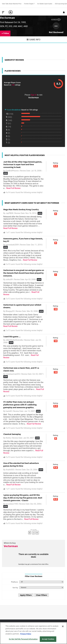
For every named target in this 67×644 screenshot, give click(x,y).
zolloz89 (9, 279)
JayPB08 (9, 213)
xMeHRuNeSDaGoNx (14, 340)
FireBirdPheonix (12, 171)
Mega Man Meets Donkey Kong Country (21, 209)
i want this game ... (12, 336)
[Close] (63, 626)
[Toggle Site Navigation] (3, 12)
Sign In (34, 95)
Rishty (8, 438)
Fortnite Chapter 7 (29, 4)
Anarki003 (10, 470)
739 (13, 85)
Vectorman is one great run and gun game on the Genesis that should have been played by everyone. (24, 273)
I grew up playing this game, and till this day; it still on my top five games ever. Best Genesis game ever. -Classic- (23, 498)
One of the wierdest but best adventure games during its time (21, 464)
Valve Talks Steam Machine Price (12, 4)
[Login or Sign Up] (64, 12)
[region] (33, 633)
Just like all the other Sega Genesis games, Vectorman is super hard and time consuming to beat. (23, 164)
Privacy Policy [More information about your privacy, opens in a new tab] (26, 634)
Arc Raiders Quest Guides (45, 4)
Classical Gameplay (12, 434)
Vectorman (7, 18)
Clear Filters (41, 595)
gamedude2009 (12, 245)
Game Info (34, 40)
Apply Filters (26, 595)
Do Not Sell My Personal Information (23, 639)
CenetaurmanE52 (13, 374)
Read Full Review (13, 188)
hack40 (9, 411)
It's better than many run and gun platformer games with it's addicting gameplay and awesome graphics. (20, 405)
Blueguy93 (10, 311)
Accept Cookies (48, 639)
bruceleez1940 (12, 504)
